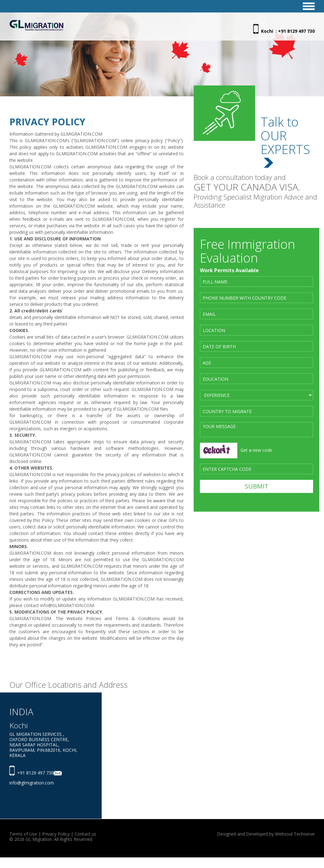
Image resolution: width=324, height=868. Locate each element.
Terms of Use (23, 834)
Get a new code (256, 450)
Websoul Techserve (295, 834)
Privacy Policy (56, 834)
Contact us (85, 834)
